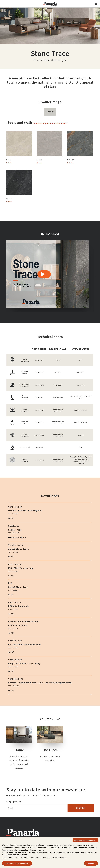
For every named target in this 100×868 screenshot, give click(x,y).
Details (9, 163)
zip (11, 595)
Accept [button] (91, 863)
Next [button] (96, 276)
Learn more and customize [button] (17, 863)
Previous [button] (4, 276)
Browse (14, 537)
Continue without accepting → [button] (86, 840)
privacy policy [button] (67, 845)
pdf (11, 518)
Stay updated (14, 802)
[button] (96, 4)
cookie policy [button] (38, 850)
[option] (47, 276)
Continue (81, 808)
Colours (50, 112)
